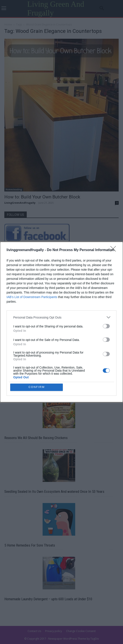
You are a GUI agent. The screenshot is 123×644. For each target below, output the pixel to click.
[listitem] (61, 317)
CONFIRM (37, 387)
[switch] (106, 326)
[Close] (115, 250)
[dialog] (61, 322)
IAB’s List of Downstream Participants (32, 297)
